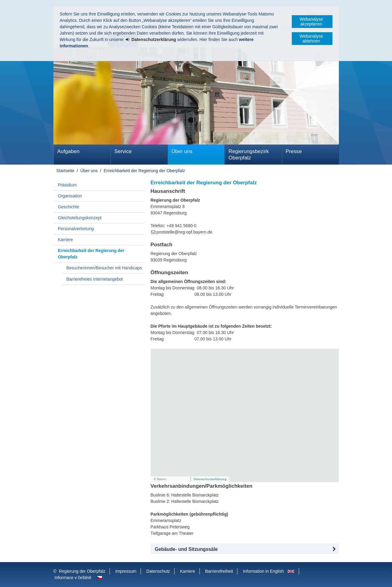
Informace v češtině (73, 578)
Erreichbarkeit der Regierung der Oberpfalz (144, 171)
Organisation (70, 196)
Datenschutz (158, 571)
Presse (294, 151)
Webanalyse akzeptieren (311, 22)
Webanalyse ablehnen (311, 39)
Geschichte (69, 207)
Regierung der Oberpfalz (82, 571)
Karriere (66, 240)
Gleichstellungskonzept (80, 218)
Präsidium (67, 185)
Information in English (263, 571)
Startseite (65, 171)
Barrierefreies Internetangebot (95, 279)
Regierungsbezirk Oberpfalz (249, 155)
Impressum (126, 571)
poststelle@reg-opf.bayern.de (184, 232)
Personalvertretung (76, 229)
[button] (245, 549)
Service (123, 151)
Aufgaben (68, 151)
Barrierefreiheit (219, 571)
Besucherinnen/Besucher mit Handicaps (104, 268)
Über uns (182, 151)
